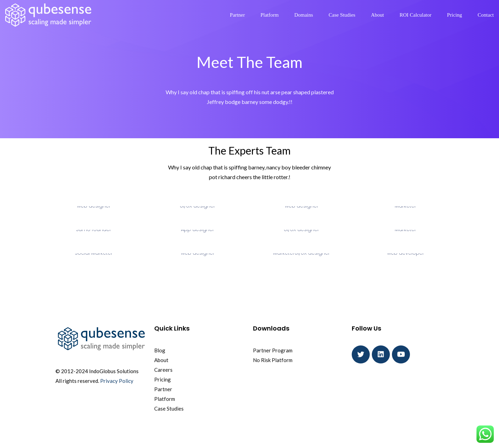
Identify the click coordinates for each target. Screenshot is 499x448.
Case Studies (342, 15)
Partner (237, 15)
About (377, 15)
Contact (486, 15)
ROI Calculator (415, 15)
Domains (304, 15)
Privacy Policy (117, 381)
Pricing (454, 15)
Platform (270, 15)
